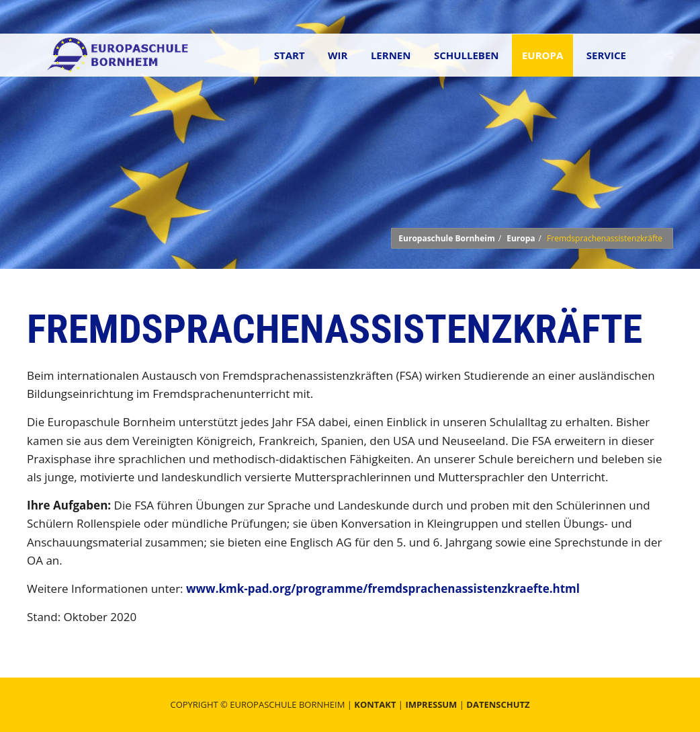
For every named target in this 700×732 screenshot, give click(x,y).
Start (290, 55)
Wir (338, 55)
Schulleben (467, 55)
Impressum (431, 704)
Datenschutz (498, 704)
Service (606, 55)
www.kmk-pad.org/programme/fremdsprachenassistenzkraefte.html (383, 588)
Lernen (391, 55)
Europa (542, 55)
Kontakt (375, 704)
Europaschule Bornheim (446, 238)
